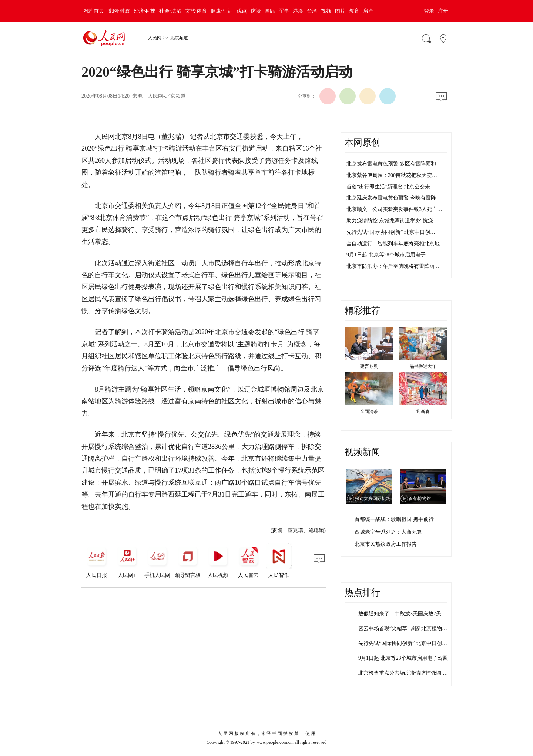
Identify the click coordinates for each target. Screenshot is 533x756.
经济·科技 (145, 11)
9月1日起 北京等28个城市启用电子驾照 (403, 658)
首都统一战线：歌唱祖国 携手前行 (394, 519)
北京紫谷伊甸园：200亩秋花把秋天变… (392, 175)
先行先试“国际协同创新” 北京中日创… (391, 232)
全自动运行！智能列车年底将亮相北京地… (396, 244)
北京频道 (179, 38)
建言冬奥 (369, 366)
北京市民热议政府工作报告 (386, 544)
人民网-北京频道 (167, 96)
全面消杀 (369, 411)
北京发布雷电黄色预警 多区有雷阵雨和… (394, 164)
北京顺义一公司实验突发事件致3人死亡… (394, 209)
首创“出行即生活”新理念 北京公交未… (391, 187)
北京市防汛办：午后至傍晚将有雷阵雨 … (394, 266)
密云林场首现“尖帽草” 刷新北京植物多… (405, 629)
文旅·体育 (196, 11)
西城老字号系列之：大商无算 (388, 532)
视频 (326, 11)
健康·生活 (222, 11)
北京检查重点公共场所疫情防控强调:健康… (408, 673)
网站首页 (94, 11)
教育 (354, 11)
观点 (242, 11)
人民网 (155, 38)
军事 (284, 11)
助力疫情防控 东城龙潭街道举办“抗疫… (392, 221)
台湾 (312, 11)
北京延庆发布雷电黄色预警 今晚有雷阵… (394, 198)
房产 (368, 11)
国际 (270, 11)
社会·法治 (170, 11)
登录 (429, 11)
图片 (340, 11)
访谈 (256, 11)
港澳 (298, 11)
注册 (443, 11)
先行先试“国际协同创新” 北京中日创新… (405, 643)
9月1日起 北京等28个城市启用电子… (389, 255)
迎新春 (423, 411)
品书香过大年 (423, 366)
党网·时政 (119, 11)
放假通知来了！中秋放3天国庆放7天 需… (406, 614)
